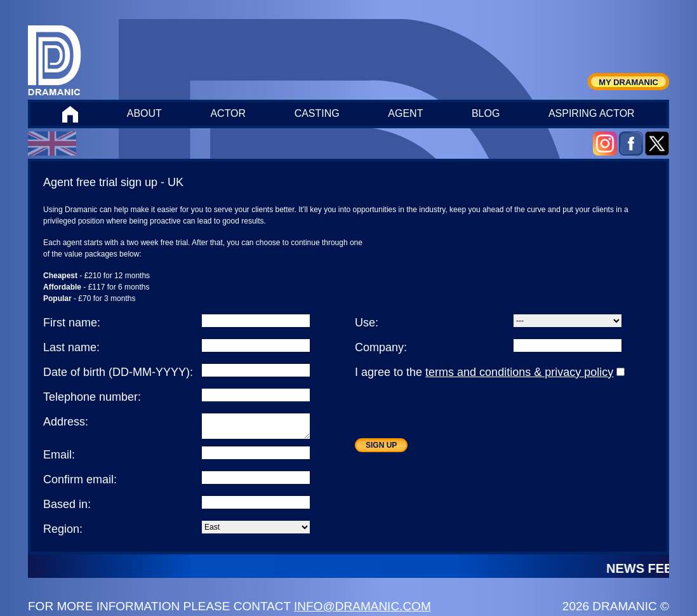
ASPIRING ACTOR (592, 113)
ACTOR (228, 113)
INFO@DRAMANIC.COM (362, 606)
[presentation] (451, 413)
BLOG (486, 113)
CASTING (317, 113)
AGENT (405, 113)
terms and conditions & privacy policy (519, 372)
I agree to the (490, 372)
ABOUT (144, 113)
